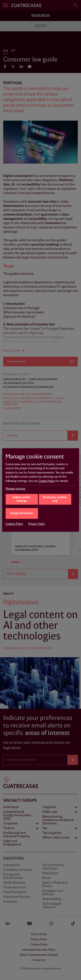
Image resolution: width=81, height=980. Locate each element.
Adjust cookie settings (22, 499)
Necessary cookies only (55, 499)
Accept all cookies (22, 513)
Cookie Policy (47, 481)
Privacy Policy (37, 524)
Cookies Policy (14, 524)
